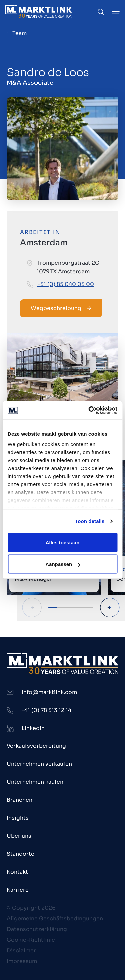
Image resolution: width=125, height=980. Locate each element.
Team (19, 33)
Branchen (19, 800)
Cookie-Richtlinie (31, 940)
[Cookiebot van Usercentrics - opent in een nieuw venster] (89, 410)
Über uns (19, 836)
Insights (18, 818)
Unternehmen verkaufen (39, 764)
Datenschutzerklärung (37, 929)
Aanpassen (63, 564)
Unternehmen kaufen (35, 782)
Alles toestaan (63, 542)
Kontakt (17, 872)
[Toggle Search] (101, 12)
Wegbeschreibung (61, 308)
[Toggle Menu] (116, 11)
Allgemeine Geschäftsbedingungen (55, 919)
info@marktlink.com (49, 692)
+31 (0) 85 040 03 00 (66, 284)
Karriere (18, 890)
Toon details (90, 521)
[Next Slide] (110, 608)
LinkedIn (33, 728)
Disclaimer (21, 951)
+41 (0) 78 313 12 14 (46, 710)
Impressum (22, 961)
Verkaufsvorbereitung (36, 746)
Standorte (20, 854)
